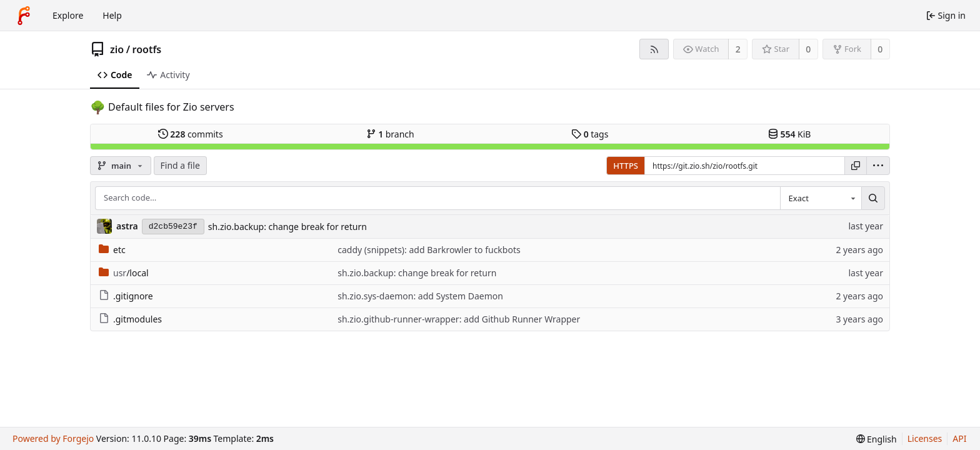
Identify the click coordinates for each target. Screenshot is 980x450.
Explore (68, 15)
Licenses (925, 438)
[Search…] (873, 198)
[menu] (878, 166)
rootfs (147, 49)
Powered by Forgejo (53, 438)
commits (191, 134)
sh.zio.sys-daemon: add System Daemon (420, 296)
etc (112, 250)
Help (112, 15)
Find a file (180, 165)
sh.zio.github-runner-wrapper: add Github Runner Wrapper (459, 319)
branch (390, 134)
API (959, 438)
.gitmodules (130, 319)
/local (124, 273)
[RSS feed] (654, 49)
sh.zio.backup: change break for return (287, 227)
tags (590, 134)
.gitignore (126, 296)
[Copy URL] (856, 166)
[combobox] (821, 198)
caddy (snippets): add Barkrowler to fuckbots (429, 250)
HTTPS (626, 166)
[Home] (24, 16)
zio (117, 49)
